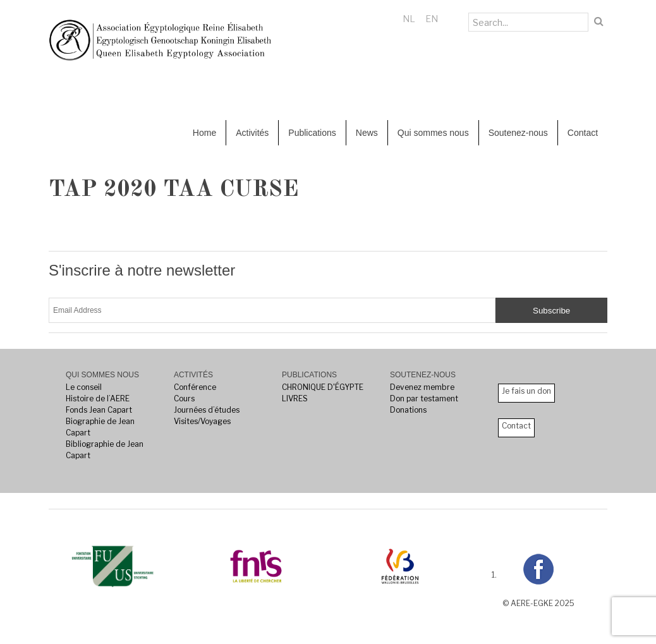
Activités (252, 133)
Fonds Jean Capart (99, 410)
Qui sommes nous (433, 133)
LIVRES (295, 398)
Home (204, 133)
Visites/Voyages (202, 421)
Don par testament (424, 398)
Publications (312, 133)
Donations (408, 410)
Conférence (195, 387)
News (367, 133)
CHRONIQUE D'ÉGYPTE (323, 387)
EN (432, 19)
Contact (583, 133)
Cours (184, 398)
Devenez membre (422, 387)
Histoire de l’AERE (98, 398)
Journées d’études (207, 410)
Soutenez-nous (518, 133)
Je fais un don (526, 391)
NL (409, 19)
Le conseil (84, 387)
